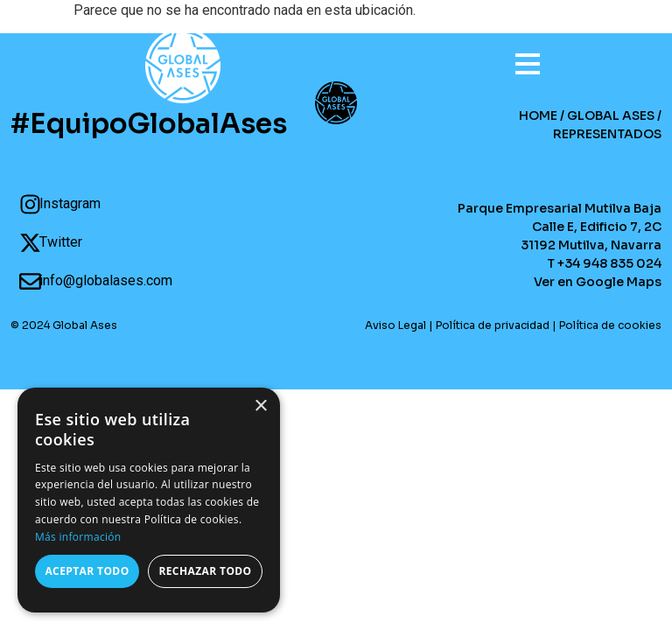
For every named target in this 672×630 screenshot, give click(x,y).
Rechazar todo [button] (205, 571)
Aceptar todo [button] (87, 571)
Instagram (70, 203)
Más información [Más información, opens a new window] (78, 537)
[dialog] (149, 500)
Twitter (61, 242)
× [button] (260, 406)
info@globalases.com (106, 280)
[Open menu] (519, 56)
